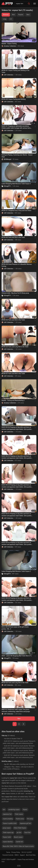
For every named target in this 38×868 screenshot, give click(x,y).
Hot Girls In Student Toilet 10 (13, 739)
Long (5, 19)
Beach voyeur (18, 837)
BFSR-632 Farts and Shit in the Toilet (13, 320)
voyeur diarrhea (8, 842)
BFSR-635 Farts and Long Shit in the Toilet (15, 683)
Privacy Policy (16, 852)
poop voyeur (7, 828)
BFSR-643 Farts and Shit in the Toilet (13, 237)
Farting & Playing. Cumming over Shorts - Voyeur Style (17, 156)
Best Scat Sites (31, 855)
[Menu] (35, 4)
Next (19, 719)
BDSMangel (8, 159)
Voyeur (25, 810)
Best (28, 15)
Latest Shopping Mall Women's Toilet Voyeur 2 (16, 571)
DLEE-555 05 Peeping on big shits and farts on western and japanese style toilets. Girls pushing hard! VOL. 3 (17, 457)
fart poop (30, 819)
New (13, 15)
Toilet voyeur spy (8, 832)
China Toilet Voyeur (20, 828)
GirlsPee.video (7, 761)
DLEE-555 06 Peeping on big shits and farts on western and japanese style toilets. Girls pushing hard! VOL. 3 (17, 428)
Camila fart (19, 842)
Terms (8, 852)
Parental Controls (8, 855)
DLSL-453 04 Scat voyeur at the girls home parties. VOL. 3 (15, 628)
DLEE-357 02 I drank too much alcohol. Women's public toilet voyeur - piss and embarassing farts (19, 752)
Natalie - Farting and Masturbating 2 (13, 400)
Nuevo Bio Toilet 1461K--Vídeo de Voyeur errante (18, 846)
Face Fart (27, 832)
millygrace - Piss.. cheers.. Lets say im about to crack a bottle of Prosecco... (18, 768)
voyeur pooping (8, 819)
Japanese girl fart (25, 823)
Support (22, 855)
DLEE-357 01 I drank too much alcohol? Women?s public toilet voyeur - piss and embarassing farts (19, 742)
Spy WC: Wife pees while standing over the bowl (19, 764)
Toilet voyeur (19, 814)
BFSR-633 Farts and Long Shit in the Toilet (15, 347)
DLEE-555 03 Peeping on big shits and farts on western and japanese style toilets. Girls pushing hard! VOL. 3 (17, 486)
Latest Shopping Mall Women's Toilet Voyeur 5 (16, 184)
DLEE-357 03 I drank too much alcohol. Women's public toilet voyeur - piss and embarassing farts (19, 747)
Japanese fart (7, 814)
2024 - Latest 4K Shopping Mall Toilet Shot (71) (17, 656)
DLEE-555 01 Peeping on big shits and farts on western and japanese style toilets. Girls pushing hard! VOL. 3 (17, 515)
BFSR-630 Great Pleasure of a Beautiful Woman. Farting (17, 265)
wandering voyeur (14, 810)
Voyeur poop (20, 819)
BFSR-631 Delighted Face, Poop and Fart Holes (16, 210)
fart (4, 810)
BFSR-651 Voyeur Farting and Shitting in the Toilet (16, 71)
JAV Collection (9, 75)
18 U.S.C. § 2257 (27, 852)
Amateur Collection (10, 46)
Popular (21, 15)
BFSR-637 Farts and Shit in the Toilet (13, 374)
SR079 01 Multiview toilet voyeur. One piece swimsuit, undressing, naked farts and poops (16, 710)
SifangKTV (7, 186)
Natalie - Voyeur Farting (9, 44)
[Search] (29, 4)
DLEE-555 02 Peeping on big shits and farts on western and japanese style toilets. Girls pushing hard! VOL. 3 (17, 544)
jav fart (19, 832)
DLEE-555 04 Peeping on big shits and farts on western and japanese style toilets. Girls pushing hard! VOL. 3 (17, 599)
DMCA (17, 855)
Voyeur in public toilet (10, 823)
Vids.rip (4, 736)
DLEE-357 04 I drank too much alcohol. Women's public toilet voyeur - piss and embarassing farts (19, 756)
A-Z (11, 19)
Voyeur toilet (7, 837)
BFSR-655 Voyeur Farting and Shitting (14, 99)
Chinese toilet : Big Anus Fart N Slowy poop (15, 293)
